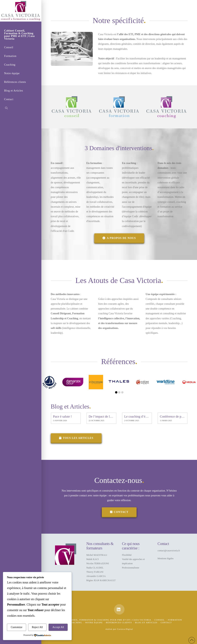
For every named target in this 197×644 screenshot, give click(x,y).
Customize (17, 627)
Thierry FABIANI (95, 572)
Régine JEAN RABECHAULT (101, 580)
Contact (166, 622)
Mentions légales (166, 558)
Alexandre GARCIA (96, 576)
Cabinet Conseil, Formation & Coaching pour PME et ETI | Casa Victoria (104, 620)
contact (119, 512)
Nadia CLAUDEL (95, 568)
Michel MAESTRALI (97, 555)
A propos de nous (119, 238)
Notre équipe (94, 622)
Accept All (58, 627)
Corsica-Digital (125, 629)
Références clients (119, 622)
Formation (175, 620)
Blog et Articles (146, 622)
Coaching (76, 622)
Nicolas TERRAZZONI (98, 563)
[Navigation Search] (21, 109)
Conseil (159, 620)
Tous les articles (76, 438)
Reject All (37, 627)
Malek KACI (93, 559)
